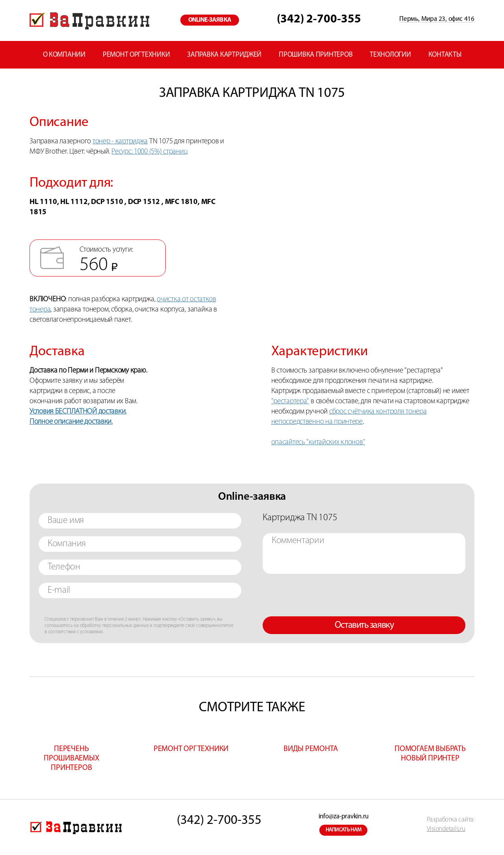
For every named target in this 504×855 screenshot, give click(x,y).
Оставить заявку (364, 625)
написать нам (344, 830)
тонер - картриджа (120, 142)
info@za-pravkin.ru (344, 817)
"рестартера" (290, 402)
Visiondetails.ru (446, 829)
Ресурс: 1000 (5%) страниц (149, 152)
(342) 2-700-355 (319, 19)
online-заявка (210, 20)
